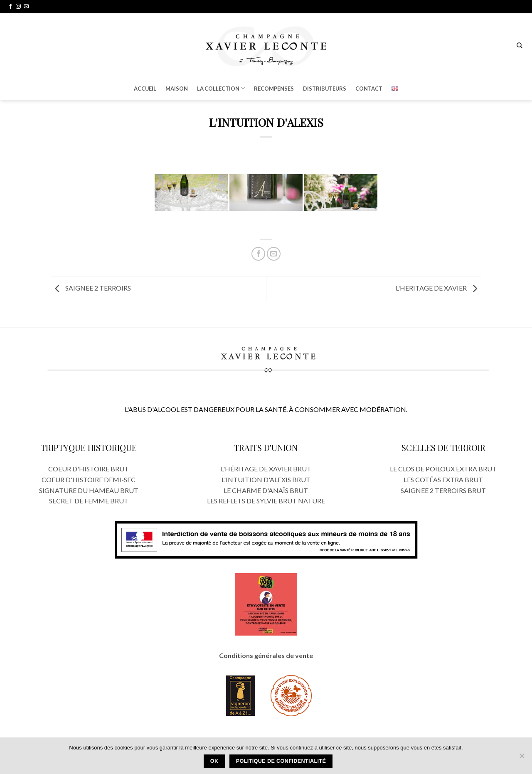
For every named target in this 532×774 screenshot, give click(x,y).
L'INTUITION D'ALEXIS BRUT (266, 479)
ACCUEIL (145, 89)
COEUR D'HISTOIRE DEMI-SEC (89, 479)
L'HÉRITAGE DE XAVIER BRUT (266, 469)
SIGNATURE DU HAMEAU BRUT (89, 490)
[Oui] (522, 758)
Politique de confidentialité (281, 761)
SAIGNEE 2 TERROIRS (91, 288)
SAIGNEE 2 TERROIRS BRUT (443, 490)
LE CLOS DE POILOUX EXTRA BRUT (443, 469)
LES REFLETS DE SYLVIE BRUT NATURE (266, 501)
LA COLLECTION (221, 88)
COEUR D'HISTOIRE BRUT (89, 469)
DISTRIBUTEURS (325, 89)
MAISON (177, 89)
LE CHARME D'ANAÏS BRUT (266, 490)
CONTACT (369, 89)
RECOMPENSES (274, 89)
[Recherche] (520, 45)
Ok (214, 761)
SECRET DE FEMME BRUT (89, 501)
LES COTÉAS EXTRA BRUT (443, 479)
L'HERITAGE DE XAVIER (438, 288)
